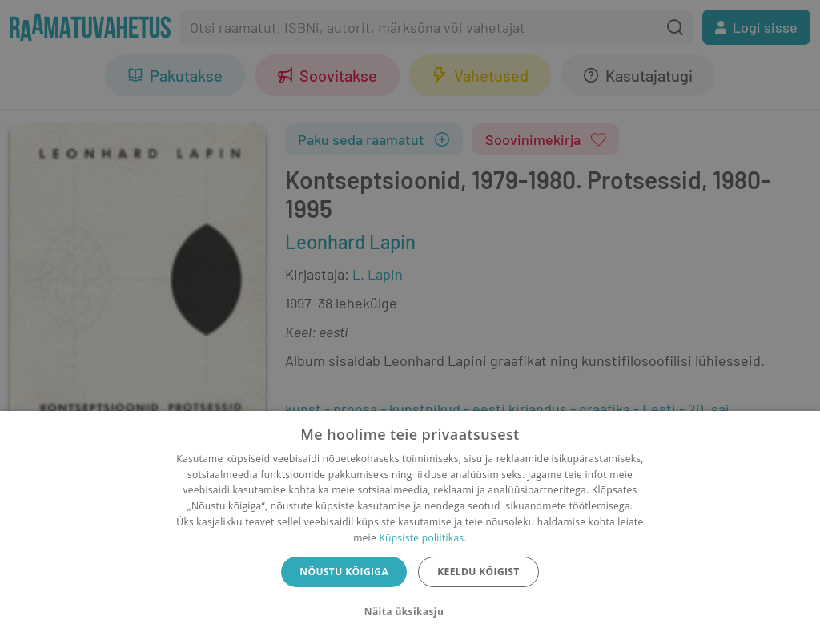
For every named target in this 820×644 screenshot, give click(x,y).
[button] (410, 612)
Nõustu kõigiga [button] (344, 572)
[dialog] (410, 527)
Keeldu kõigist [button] (478, 572)
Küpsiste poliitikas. (422, 538)
